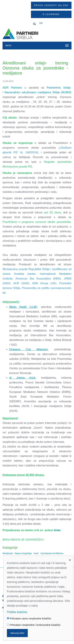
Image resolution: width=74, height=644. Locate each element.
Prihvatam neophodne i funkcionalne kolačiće (34, 625)
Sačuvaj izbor (17, 633)
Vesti (36, 553)
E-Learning (51, 14)
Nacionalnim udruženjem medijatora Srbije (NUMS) (38, 92)
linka (57, 530)
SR (41, 23)
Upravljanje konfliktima (52, 553)
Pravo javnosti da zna (51, 5)
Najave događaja (23, 553)
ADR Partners (12, 88)
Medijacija (8, 553)
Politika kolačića (17, 612)
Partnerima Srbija (59, 88)
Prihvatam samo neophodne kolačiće (29, 618)
